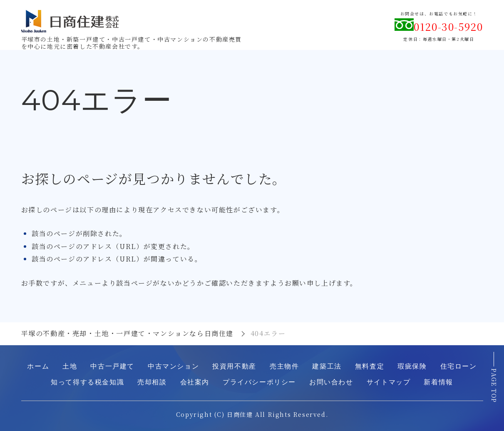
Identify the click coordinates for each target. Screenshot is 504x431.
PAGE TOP (494, 386)
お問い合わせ (331, 382)
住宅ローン (459, 366)
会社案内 (195, 382)
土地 (70, 366)
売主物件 (284, 366)
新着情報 (438, 382)
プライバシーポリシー (259, 382)
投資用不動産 (234, 366)
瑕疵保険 (412, 366)
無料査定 (370, 366)
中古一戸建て (112, 366)
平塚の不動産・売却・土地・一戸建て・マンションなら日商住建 (127, 333)
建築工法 (327, 366)
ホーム (38, 366)
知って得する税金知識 (87, 382)
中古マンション (173, 366)
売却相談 (152, 382)
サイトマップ (389, 382)
